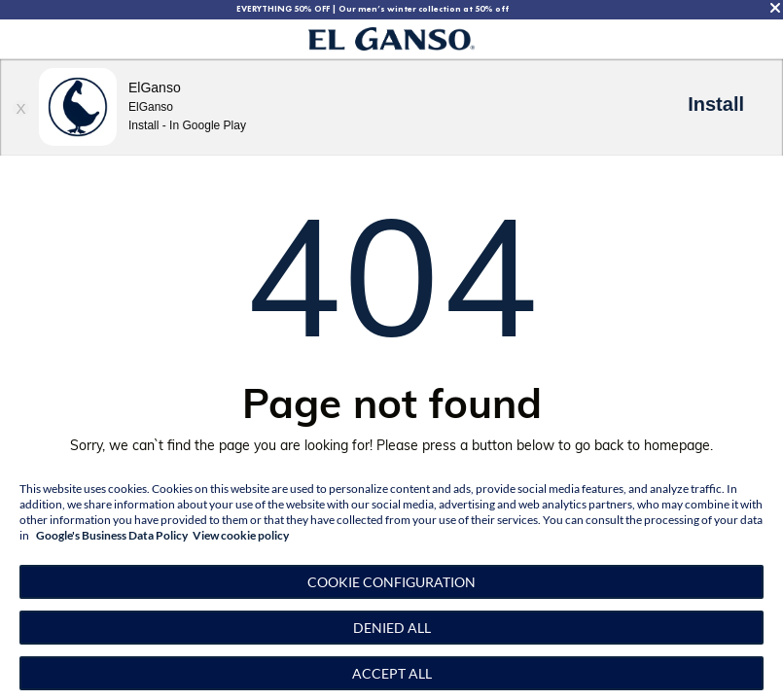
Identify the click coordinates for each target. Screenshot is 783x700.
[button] (391, 582)
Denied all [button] (392, 628)
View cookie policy (241, 535)
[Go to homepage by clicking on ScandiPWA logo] (391, 39)
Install (716, 104)
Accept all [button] (392, 673)
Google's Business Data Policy (112, 535)
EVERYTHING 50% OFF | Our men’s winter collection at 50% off (373, 9)
